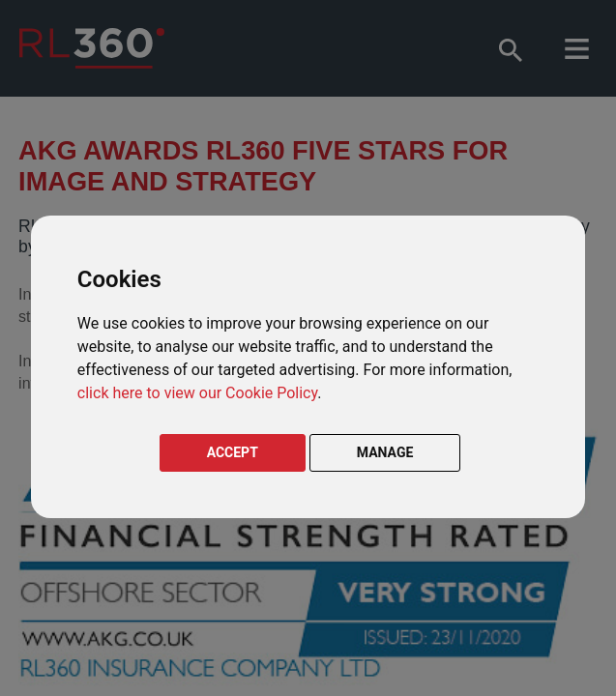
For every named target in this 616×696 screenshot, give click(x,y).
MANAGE (385, 452)
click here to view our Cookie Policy (197, 393)
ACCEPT (233, 452)
